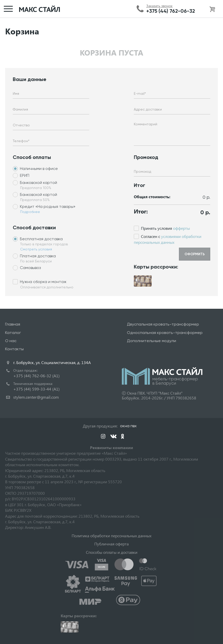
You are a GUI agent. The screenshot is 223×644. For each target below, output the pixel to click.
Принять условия (165, 228)
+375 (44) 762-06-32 (171, 11)
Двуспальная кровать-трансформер (163, 324)
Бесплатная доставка (41, 239)
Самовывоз (30, 268)
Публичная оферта (111, 544)
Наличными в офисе (39, 169)
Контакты (14, 349)
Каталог (13, 333)
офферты (181, 228)
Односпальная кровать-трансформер (165, 333)
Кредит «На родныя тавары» (48, 206)
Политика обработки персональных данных (111, 536)
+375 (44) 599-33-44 (36, 389)
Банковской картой (38, 183)
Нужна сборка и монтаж (43, 282)
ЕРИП (25, 175)
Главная (13, 324)
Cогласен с (168, 239)
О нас (11, 341)
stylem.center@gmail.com (36, 397)
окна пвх (128, 426)
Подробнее (30, 212)
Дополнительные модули (152, 341)
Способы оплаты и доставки (112, 552)
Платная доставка (38, 256)
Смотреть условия (36, 249)
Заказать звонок (159, 6)
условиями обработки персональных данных (168, 239)
